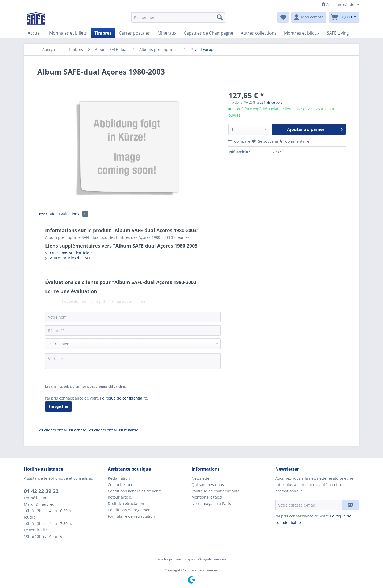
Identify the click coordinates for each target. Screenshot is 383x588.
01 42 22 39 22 (41, 491)
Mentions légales (207, 497)
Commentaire (294, 141)
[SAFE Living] (338, 33)
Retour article (120, 497)
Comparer (240, 141)
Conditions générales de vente (135, 491)
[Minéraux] (167, 33)
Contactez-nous (122, 485)
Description (47, 214)
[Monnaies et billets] (68, 33)
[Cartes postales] (134, 33)
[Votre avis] (133, 361)
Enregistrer (59, 406)
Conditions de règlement (130, 510)
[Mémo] (283, 17)
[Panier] (344, 17)
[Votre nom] (133, 317)
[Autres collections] (259, 33)
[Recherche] (220, 17)
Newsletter (201, 478)
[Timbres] (103, 33)
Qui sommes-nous (208, 485)
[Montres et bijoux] (302, 33)
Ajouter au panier (315, 129)
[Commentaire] (133, 344)
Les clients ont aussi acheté (62, 430)
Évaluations (74, 214)
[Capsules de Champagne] (209, 33)
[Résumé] (133, 330)
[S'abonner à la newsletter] (350, 505)
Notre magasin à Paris (211, 503)
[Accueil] (35, 33)
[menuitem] (178, 20)
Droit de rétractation (126, 503)
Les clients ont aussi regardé (113, 430)
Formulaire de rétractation (131, 516)
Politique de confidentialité (124, 398)
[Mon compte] (309, 17)
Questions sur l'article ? (68, 253)
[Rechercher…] (178, 17)
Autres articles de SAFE (68, 258)
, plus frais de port (269, 102)
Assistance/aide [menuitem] (338, 4)
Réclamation (119, 478)
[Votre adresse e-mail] (309, 505)
